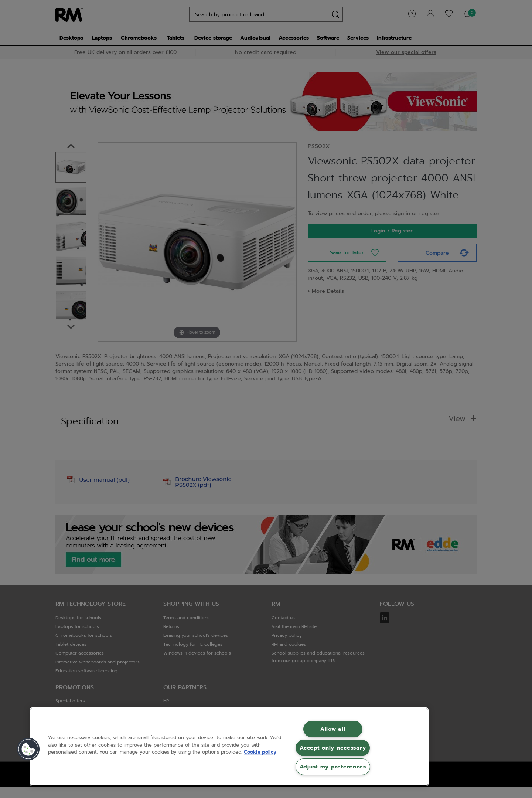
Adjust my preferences (333, 767)
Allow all (333, 729)
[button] (28, 749)
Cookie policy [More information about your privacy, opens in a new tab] (260, 752)
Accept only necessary (333, 748)
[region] (229, 747)
